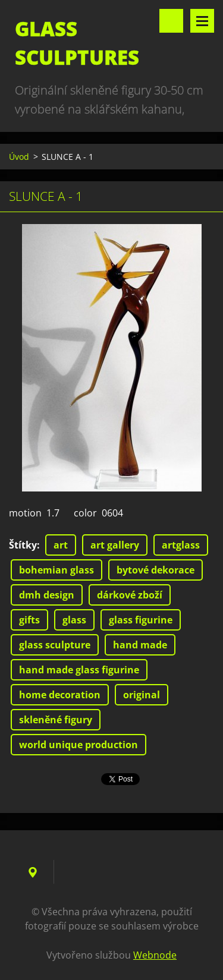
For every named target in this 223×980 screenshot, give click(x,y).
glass (74, 620)
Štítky (23, 545)
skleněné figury (56, 720)
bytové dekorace (156, 570)
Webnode (155, 955)
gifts (29, 620)
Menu (202, 21)
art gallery (115, 545)
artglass (181, 545)
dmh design (47, 595)
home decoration (60, 695)
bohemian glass (56, 570)
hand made (140, 645)
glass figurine (141, 620)
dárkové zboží (130, 595)
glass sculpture (55, 645)
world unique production (78, 745)
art (61, 545)
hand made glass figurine (79, 670)
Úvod (19, 157)
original (142, 695)
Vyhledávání (171, 21)
